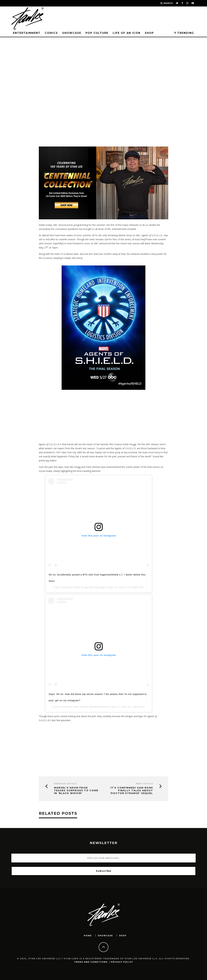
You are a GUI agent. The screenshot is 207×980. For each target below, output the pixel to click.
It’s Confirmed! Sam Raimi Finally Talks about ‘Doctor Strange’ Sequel (131, 790)
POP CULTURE (97, 33)
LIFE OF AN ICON (127, 33)
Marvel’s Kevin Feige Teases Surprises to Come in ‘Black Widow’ (76, 790)
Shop (149, 33)
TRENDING (184, 33)
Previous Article (65, 784)
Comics (51, 33)
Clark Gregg (81, 587)
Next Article (144, 784)
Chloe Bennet (80, 707)
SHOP (123, 936)
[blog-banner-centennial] (103, 218)
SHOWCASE (72, 33)
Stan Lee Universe (60, 60)
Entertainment (27, 33)
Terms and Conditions (91, 962)
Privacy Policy (122, 962)
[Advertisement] (103, 116)
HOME (88, 936)
